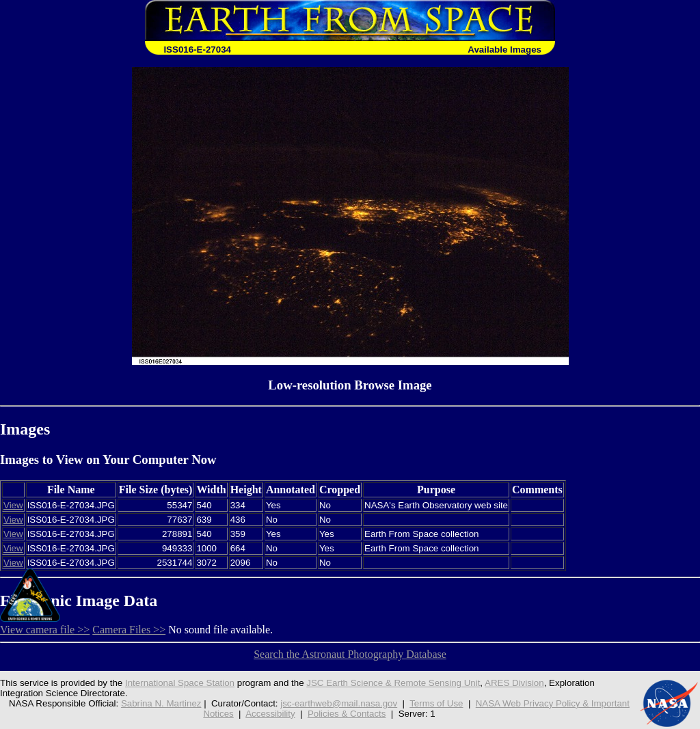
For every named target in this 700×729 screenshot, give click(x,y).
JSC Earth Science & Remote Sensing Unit (393, 683)
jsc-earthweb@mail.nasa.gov (339, 703)
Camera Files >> (129, 630)
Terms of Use (436, 703)
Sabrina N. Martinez (161, 703)
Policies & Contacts (347, 714)
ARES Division (514, 683)
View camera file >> (45, 630)
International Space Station (180, 683)
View (13, 505)
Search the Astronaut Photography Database (350, 654)
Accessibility (270, 714)
